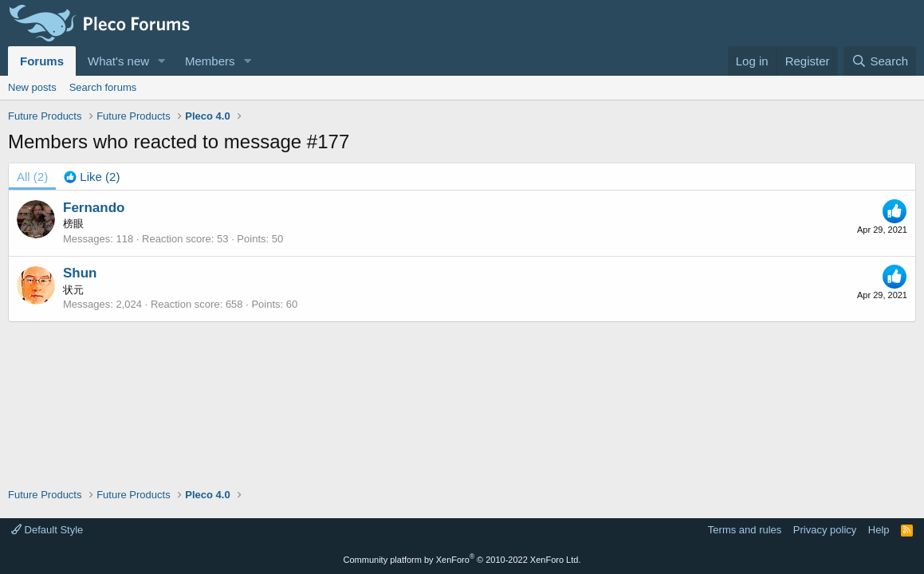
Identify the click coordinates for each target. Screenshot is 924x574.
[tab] (92, 177)
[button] (162, 61)
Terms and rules (745, 530)
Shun (80, 273)
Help (879, 530)
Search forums (103, 87)
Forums (42, 61)
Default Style (47, 530)
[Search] (880, 61)
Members (210, 61)
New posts (32, 87)
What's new (118, 61)
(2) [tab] (32, 177)
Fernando (94, 208)
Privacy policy (825, 530)
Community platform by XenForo (462, 560)
